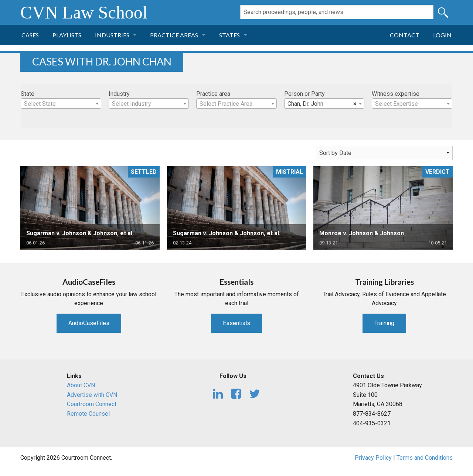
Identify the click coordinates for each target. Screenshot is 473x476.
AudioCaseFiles (89, 323)
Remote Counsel (88, 414)
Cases (30, 35)
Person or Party (304, 94)
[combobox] (61, 104)
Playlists (67, 35)
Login (442, 35)
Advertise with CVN (92, 395)
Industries (112, 35)
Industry (119, 94)
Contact (405, 35)
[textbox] (61, 104)
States (229, 35)
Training (384, 323)
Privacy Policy (373, 458)
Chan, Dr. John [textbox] (322, 104)
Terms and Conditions (425, 458)
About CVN (81, 385)
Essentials (236, 323)
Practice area (213, 94)
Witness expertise (396, 94)
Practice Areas (174, 35)
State (28, 94)
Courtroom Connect (92, 404)
